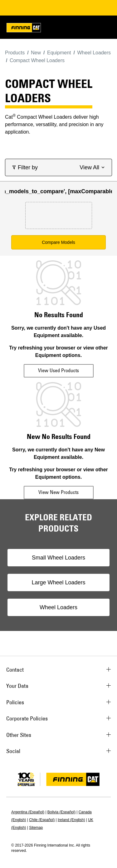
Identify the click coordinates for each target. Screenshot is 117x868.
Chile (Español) (42, 820)
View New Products (58, 492)
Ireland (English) (71, 820)
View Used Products (58, 370)
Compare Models (58, 242)
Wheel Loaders (58, 607)
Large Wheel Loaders (58, 582)
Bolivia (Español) (61, 812)
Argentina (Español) (28, 812)
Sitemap (36, 828)
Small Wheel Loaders (58, 558)
